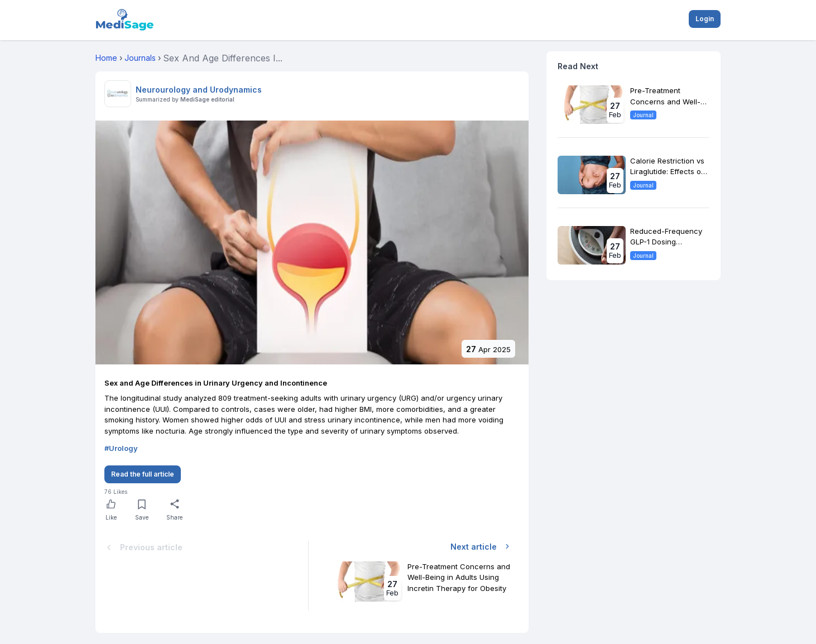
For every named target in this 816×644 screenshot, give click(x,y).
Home (106, 58)
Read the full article (143, 474)
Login (705, 19)
